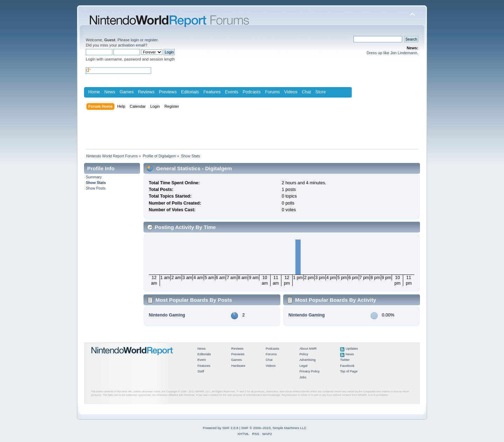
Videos (291, 92)
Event (202, 360)
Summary (94, 177)
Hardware (238, 366)
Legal (303, 366)
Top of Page (349, 371)
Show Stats (96, 183)
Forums (272, 92)
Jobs (303, 377)
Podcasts (251, 92)
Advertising (307, 360)
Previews (168, 92)
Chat (306, 92)
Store (321, 92)
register (151, 40)
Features (212, 92)
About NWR (308, 349)
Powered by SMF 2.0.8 (221, 428)
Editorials (190, 92)
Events (232, 92)
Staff (201, 371)
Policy (304, 354)
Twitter (345, 360)
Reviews (146, 92)
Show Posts (96, 188)
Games (127, 92)
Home (94, 92)
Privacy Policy (309, 371)
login (135, 40)
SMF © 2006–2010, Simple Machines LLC (274, 428)
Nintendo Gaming (167, 315)
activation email (131, 45)
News (110, 92)
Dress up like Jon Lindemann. (392, 53)
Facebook (347, 366)
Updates (352, 349)
